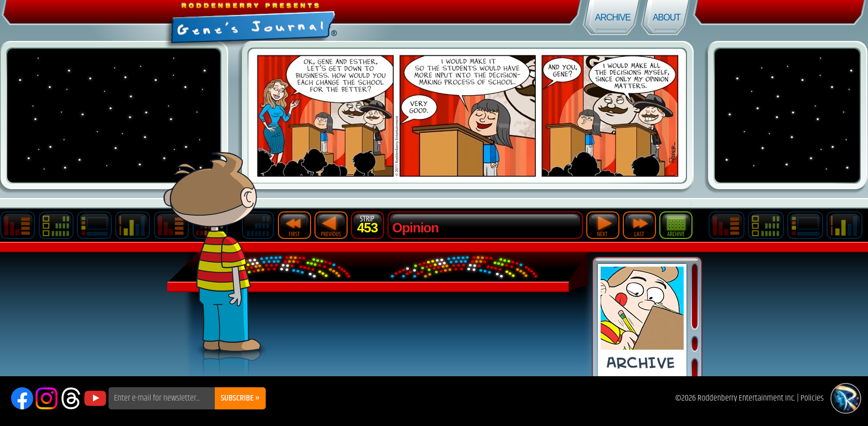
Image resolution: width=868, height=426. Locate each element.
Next (603, 225)
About (666, 17)
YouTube (95, 398)
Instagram (46, 398)
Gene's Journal (217, 21)
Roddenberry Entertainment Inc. (746, 398)
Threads (71, 398)
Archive (613, 17)
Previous (331, 225)
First (294, 225)
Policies (812, 398)
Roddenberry (846, 398)
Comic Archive (642, 320)
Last (639, 225)
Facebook (22, 398)
